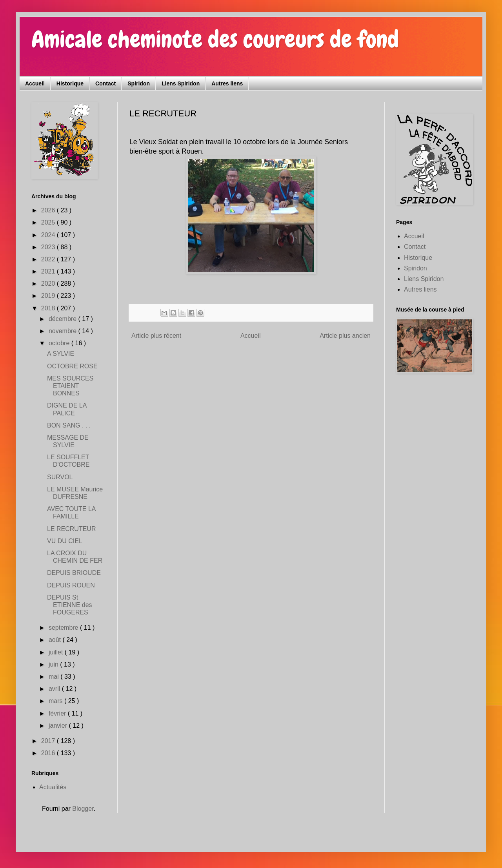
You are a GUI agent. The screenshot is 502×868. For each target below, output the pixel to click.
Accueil (35, 83)
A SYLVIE (61, 354)
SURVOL (60, 477)
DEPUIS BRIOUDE (74, 573)
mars (56, 701)
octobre (60, 343)
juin (54, 664)
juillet (57, 652)
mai (55, 677)
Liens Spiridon (181, 83)
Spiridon (139, 83)
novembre (64, 331)
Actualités (53, 787)
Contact (105, 83)
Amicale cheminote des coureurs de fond (215, 39)
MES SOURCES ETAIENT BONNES (70, 386)
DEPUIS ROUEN (71, 585)
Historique (70, 83)
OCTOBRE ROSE (72, 366)
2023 (49, 247)
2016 (49, 753)
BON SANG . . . (69, 425)
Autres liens (227, 83)
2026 (49, 210)
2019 (49, 296)
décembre (64, 319)
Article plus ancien (345, 336)
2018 (49, 308)
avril (55, 689)
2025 (49, 222)
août (56, 640)
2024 (49, 235)
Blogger (83, 809)
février (58, 713)
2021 (49, 271)
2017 (49, 741)
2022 (49, 259)
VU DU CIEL (65, 541)
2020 (49, 284)
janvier (59, 726)
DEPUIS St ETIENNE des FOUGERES (70, 605)
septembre (64, 628)
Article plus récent (156, 336)
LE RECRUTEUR (71, 529)
